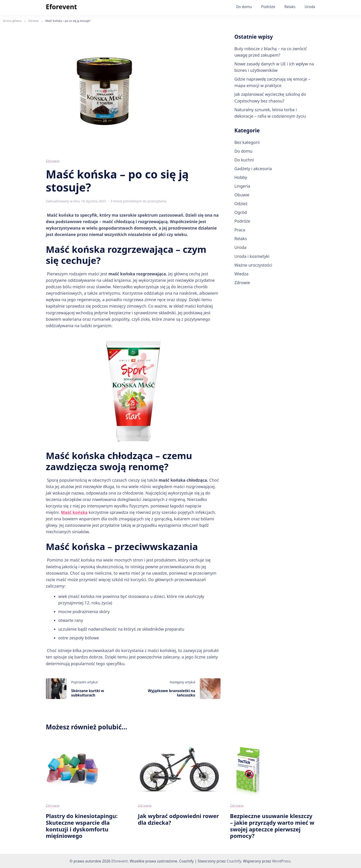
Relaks (290, 7)
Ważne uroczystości (253, 265)
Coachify (234, 861)
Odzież (241, 204)
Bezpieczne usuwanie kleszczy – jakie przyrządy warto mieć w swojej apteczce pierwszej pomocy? (272, 826)
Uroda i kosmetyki (252, 256)
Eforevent (61, 7)
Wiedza (241, 274)
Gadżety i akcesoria (253, 169)
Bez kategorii (247, 142)
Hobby (241, 177)
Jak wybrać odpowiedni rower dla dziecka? (178, 819)
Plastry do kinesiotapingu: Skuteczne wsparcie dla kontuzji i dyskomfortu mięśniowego (82, 826)
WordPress (281, 861)
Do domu (244, 7)
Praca (240, 230)
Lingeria (242, 186)
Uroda (310, 7)
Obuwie (242, 195)
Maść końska (74, 512)
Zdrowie (53, 161)
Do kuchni (244, 160)
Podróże (268, 7)
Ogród (241, 212)
